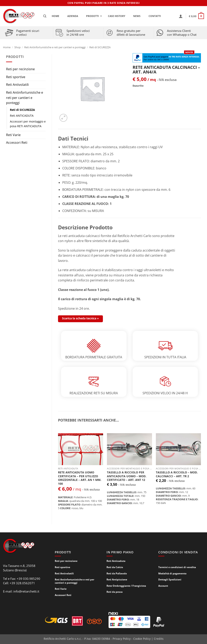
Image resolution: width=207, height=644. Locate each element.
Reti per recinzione (20, 69)
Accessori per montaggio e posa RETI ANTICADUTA (28, 124)
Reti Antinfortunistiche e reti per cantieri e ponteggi (55, 47)
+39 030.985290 (29, 579)
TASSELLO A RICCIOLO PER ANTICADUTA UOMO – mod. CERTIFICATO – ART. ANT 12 (127, 476)
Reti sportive (16, 77)
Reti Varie (13, 135)
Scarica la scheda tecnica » (80, 318)
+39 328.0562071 (22, 583)
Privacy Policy (122, 639)
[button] (181, 16)
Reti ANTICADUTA (22, 116)
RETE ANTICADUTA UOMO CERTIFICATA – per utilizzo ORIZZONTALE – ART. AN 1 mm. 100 (80, 478)
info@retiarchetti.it (26, 591)
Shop (17, 47)
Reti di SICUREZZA (100, 47)
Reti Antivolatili (17, 85)
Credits (159, 639)
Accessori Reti (17, 143)
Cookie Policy (142, 639)
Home (7, 47)
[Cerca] (45, 16)
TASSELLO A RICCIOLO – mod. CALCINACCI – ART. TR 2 (177, 474)
